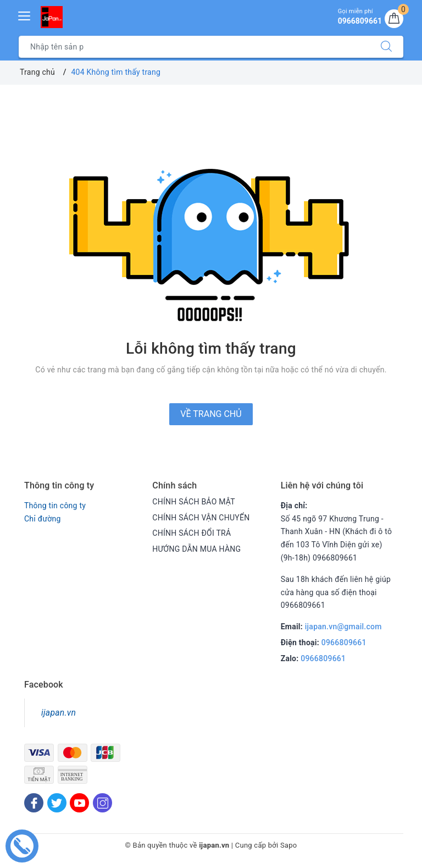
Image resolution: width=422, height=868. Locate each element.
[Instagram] (102, 803)
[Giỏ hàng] (394, 19)
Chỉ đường (43, 519)
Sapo (289, 845)
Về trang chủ (211, 414)
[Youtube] (79, 803)
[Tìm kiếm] (386, 47)
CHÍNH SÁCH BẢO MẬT (194, 502)
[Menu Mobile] (25, 15)
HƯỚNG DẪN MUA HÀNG (196, 549)
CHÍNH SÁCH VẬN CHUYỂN (201, 518)
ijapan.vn (59, 713)
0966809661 (344, 642)
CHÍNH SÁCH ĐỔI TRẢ (191, 533)
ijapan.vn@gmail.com (343, 627)
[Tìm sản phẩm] (194, 47)
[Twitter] (57, 803)
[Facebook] (34, 803)
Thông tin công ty (55, 506)
